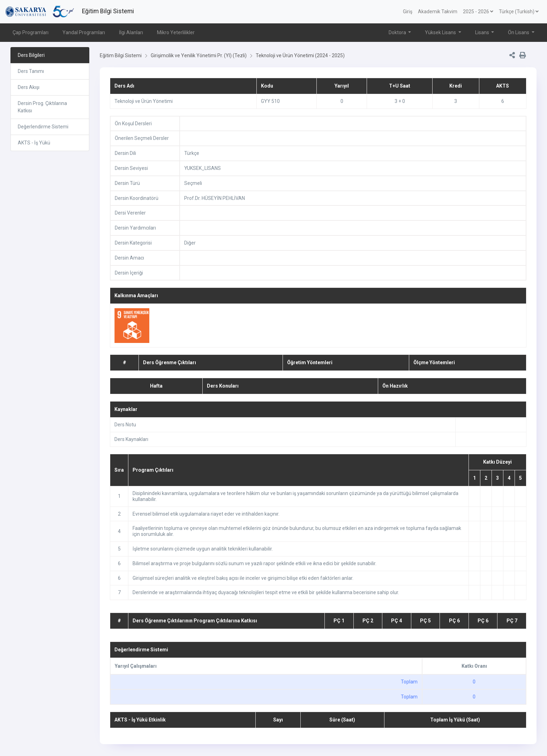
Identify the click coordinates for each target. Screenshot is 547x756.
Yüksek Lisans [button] (441, 32)
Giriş (408, 12)
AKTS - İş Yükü (34, 143)
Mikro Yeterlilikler (176, 32)
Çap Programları (31, 32)
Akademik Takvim (438, 12)
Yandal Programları (84, 32)
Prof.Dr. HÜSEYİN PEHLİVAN (215, 198)
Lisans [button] (483, 32)
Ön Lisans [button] (519, 32)
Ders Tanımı (31, 71)
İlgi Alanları (131, 32)
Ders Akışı (29, 87)
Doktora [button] (398, 32)
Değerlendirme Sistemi (43, 127)
